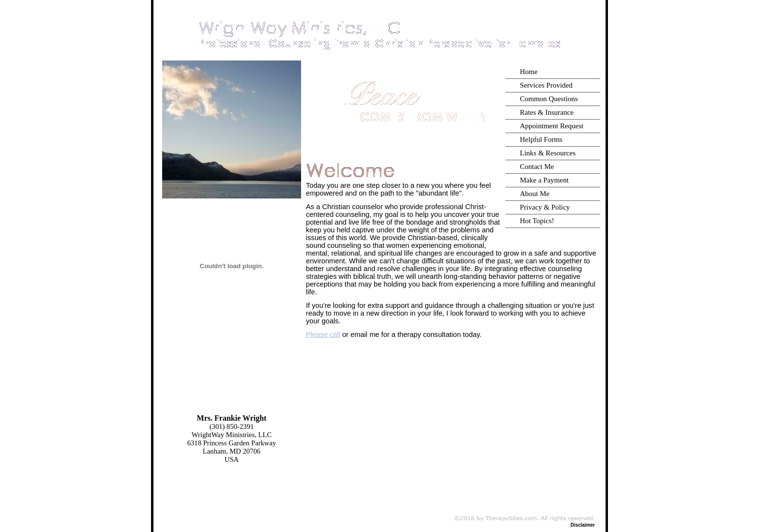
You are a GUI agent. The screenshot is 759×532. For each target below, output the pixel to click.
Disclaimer (583, 525)
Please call (323, 334)
